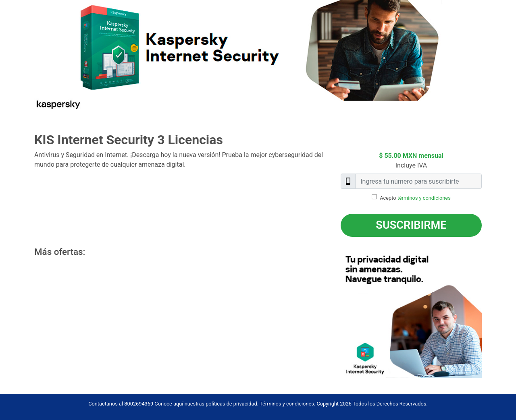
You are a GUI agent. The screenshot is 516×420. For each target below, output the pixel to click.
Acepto (415, 198)
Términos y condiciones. (287, 404)
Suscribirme (411, 225)
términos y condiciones (424, 198)
